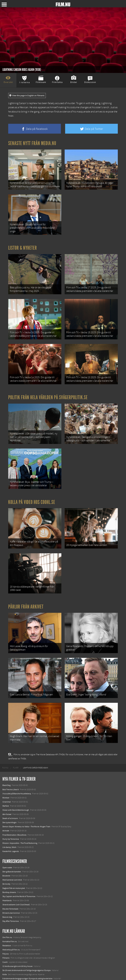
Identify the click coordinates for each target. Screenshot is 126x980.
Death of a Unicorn (10, 801)
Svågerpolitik (8, 974)
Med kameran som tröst (12, 863)
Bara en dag (7, 900)
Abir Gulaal (7, 797)
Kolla (5, 958)
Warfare (6, 789)
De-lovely (6, 867)
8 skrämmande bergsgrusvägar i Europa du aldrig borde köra (27, 962)
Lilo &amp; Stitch (9, 830)
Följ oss (6, 937)
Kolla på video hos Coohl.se (32, 492)
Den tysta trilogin (10, 806)
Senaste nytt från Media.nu (32, 143)
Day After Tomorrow (11, 904)
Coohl (5, 945)
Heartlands (7, 884)
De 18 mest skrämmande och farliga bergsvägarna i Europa (26, 953)
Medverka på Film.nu (11, 933)
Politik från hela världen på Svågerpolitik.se (48, 390)
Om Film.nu (7, 920)
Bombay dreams (9, 875)
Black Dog (6, 768)
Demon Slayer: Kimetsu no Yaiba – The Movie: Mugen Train (26, 810)
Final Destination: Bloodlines (14, 818)
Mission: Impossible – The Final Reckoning (20, 826)
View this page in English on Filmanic (27, 96)
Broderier (6, 859)
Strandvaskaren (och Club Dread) (16, 888)
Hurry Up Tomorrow (11, 822)
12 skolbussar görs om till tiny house (17, 949)
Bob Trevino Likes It (11, 773)
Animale (6, 814)
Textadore (7, 966)
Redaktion (7, 929)
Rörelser (6, 781)
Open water (7, 851)
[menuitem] (5, 751)
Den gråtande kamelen (12, 855)
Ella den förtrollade (10, 892)
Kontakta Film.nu (10, 925)
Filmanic (6, 941)
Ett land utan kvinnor (11, 896)
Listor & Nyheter (23, 245)
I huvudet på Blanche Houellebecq (17, 777)
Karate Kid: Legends (11, 834)
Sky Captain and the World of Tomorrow (19, 880)
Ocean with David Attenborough (16, 793)
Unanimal (7, 785)
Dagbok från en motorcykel (14, 871)
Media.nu (6, 970)
